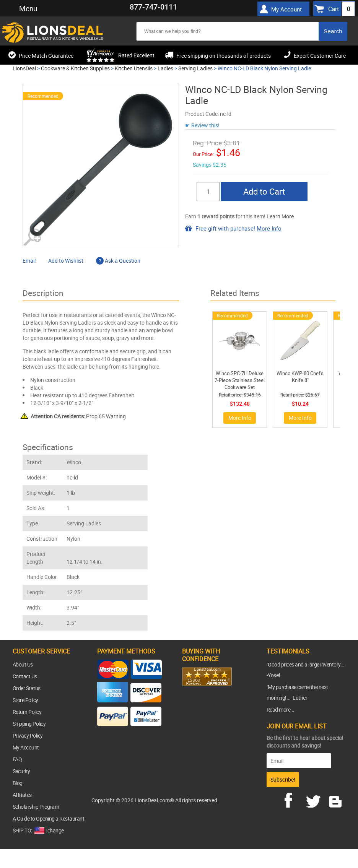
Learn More (280, 216)
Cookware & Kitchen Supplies (75, 68)
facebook (294, 799)
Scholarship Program (36, 807)
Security (21, 771)
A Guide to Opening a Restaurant (49, 818)
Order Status (27, 688)
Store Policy (25, 700)
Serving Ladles (195, 68)
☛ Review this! (202, 125)
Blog (18, 783)
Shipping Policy (29, 724)
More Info (269, 228)
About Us (23, 664)
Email (29, 261)
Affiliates (22, 795)
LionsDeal (24, 68)
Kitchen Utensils (134, 68)
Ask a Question (118, 261)
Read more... (281, 710)
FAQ (17, 759)
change (56, 830)
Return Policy (27, 712)
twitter (315, 799)
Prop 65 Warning (78, 416)
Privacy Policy (28, 736)
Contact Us (25, 676)
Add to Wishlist (66, 261)
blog (336, 799)
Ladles (165, 68)
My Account (286, 9)
